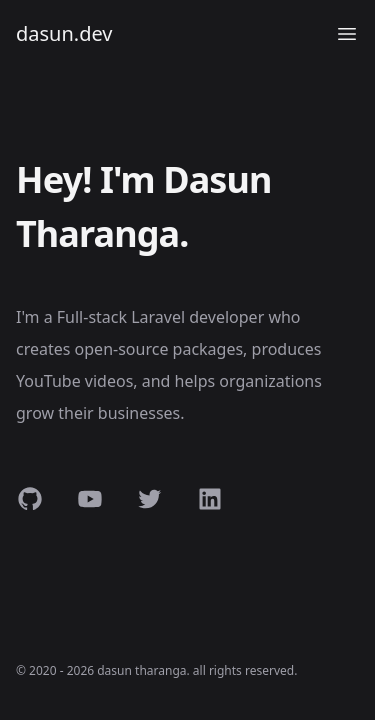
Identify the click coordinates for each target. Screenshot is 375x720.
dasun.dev (64, 33)
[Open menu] (347, 34)
